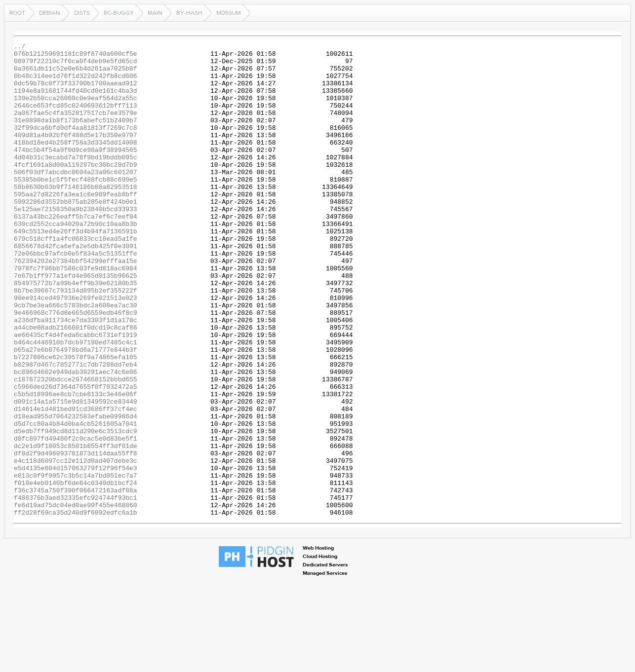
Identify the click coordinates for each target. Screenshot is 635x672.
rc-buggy (119, 13)
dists (82, 13)
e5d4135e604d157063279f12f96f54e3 (76, 554)
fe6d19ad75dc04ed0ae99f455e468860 (76, 598)
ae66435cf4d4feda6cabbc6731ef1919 (76, 394)
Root (17, 13)
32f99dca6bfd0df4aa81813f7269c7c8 (76, 145)
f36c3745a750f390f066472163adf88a (76, 580)
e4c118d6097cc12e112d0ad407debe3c (76, 545)
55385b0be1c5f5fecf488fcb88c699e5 (76, 207)
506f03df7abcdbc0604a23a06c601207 (76, 198)
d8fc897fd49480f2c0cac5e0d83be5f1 (76, 518)
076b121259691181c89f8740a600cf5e (76, 56)
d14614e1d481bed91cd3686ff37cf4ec (76, 483)
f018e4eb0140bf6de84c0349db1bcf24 (76, 571)
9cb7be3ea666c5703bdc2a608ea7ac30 (76, 358)
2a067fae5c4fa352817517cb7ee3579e (76, 127)
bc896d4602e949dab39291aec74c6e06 (76, 438)
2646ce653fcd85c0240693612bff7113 (76, 118)
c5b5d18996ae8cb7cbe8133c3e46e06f (76, 465)
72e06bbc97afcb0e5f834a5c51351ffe (76, 296)
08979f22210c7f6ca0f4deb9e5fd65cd (76, 65)
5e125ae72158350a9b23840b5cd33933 (76, 243)
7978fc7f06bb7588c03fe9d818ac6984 (76, 314)
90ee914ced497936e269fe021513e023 (76, 349)
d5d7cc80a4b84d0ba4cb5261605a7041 (76, 500)
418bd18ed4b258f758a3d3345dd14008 (76, 163)
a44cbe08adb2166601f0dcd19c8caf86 (76, 385)
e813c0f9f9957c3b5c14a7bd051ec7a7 (76, 562)
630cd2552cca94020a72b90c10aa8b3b (76, 261)
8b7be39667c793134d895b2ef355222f (76, 340)
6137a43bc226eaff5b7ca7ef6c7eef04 (76, 252)
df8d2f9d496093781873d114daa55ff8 (76, 536)
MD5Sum (229, 13)
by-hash (189, 13)
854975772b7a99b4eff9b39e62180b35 (76, 332)
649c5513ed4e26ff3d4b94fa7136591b (76, 269)
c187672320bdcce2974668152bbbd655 (76, 447)
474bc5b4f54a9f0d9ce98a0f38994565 (76, 172)
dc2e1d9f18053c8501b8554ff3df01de (76, 527)
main (155, 13)
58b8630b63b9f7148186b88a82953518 (76, 216)
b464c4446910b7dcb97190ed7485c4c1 (76, 403)
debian (50, 13)
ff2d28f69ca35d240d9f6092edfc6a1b (76, 607)
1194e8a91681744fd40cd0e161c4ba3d (76, 101)
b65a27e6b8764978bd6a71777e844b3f (76, 411)
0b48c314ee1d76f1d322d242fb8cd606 (76, 83)
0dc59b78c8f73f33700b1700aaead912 (76, 92)
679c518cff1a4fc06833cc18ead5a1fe (76, 278)
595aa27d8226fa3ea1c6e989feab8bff (76, 225)
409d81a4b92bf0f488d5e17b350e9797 (76, 154)
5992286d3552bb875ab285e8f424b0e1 (76, 234)
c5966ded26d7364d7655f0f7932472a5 (76, 456)
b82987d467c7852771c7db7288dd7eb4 (76, 429)
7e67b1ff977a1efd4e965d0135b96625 (76, 323)
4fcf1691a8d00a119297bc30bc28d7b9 (76, 189)
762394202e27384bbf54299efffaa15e (76, 305)
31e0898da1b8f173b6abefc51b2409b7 (76, 136)
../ (20, 47)
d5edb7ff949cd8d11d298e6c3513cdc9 (76, 509)
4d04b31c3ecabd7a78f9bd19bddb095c (76, 181)
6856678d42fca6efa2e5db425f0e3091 (76, 287)
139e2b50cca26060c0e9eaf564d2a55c (76, 110)
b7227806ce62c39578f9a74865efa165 (76, 420)
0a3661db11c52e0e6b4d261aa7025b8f (76, 74)
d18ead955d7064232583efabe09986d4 (76, 491)
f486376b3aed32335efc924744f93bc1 (76, 589)
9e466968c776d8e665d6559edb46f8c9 (76, 367)
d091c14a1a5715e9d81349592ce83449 (76, 474)
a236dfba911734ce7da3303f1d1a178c (76, 376)
